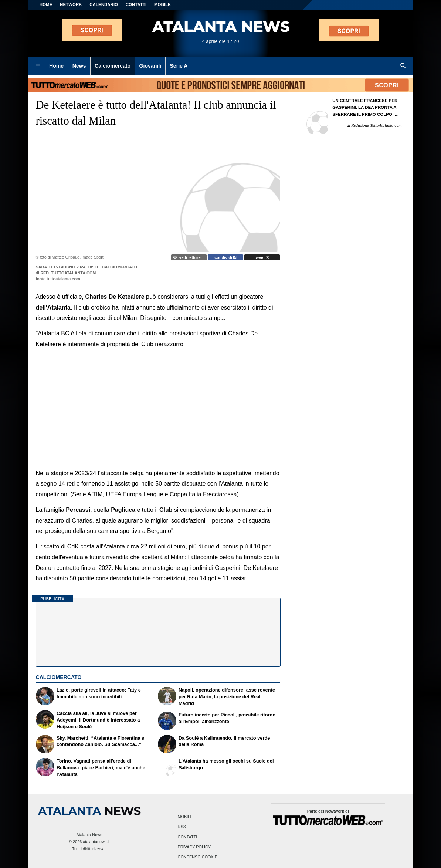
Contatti (188, 837)
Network (71, 4)
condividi (225, 257)
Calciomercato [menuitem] (113, 66)
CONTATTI (136, 4)
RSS (182, 827)
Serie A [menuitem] (179, 66)
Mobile (185, 817)
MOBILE (162, 4)
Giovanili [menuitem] (150, 66)
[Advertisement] (158, 403)
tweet (262, 257)
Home (46, 4)
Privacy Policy (194, 847)
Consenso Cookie (198, 857)
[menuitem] (38, 66)
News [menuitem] (79, 66)
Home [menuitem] (56, 66)
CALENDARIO (104, 4)
